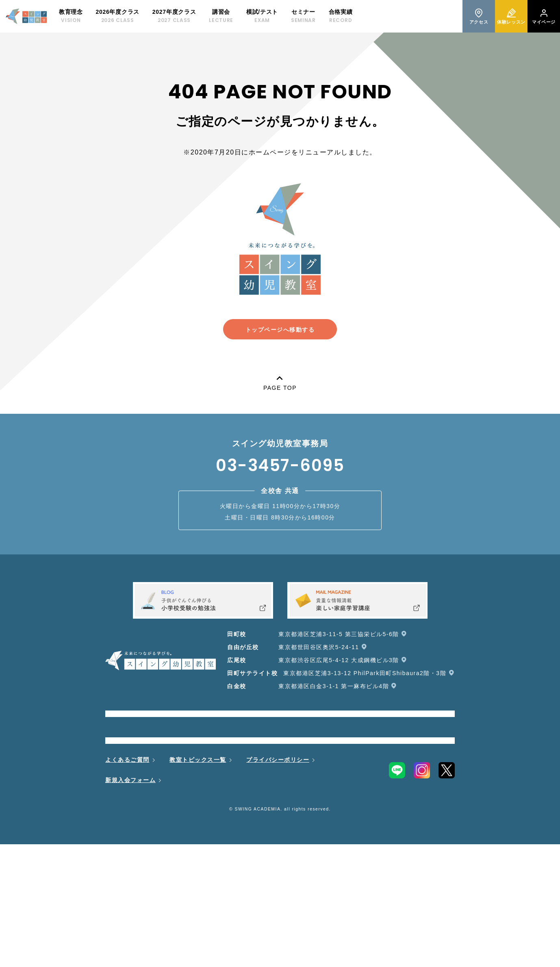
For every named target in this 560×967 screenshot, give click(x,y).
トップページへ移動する (280, 330)
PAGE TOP (280, 381)
